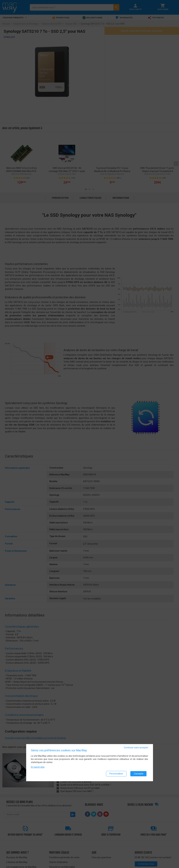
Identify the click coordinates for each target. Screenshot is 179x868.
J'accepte (138, 774)
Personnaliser (116, 774)
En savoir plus (38, 767)
